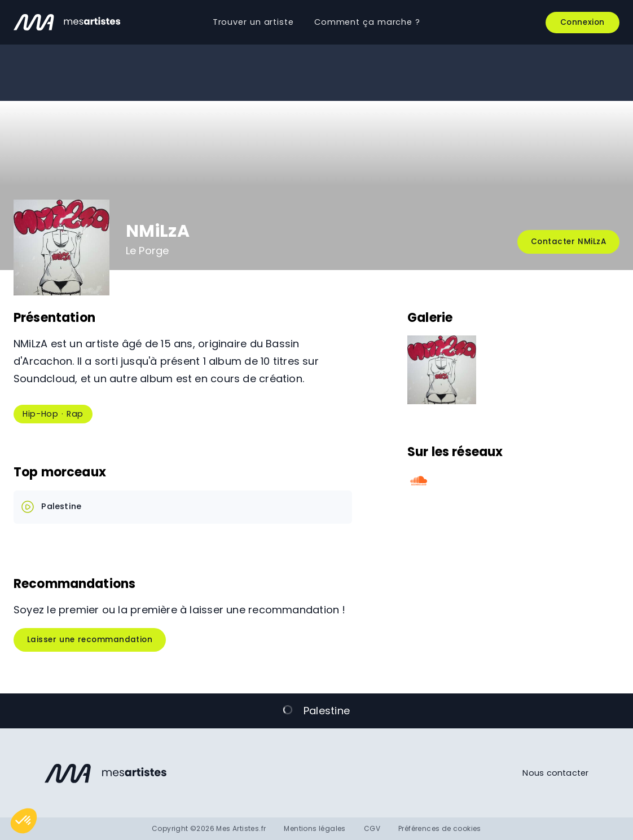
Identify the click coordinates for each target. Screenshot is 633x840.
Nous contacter (555, 773)
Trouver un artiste (253, 22)
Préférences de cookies (440, 828)
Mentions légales (315, 828)
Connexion (583, 22)
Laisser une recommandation (90, 640)
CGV (372, 828)
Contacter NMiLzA (568, 242)
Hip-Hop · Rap (53, 414)
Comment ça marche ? (367, 22)
